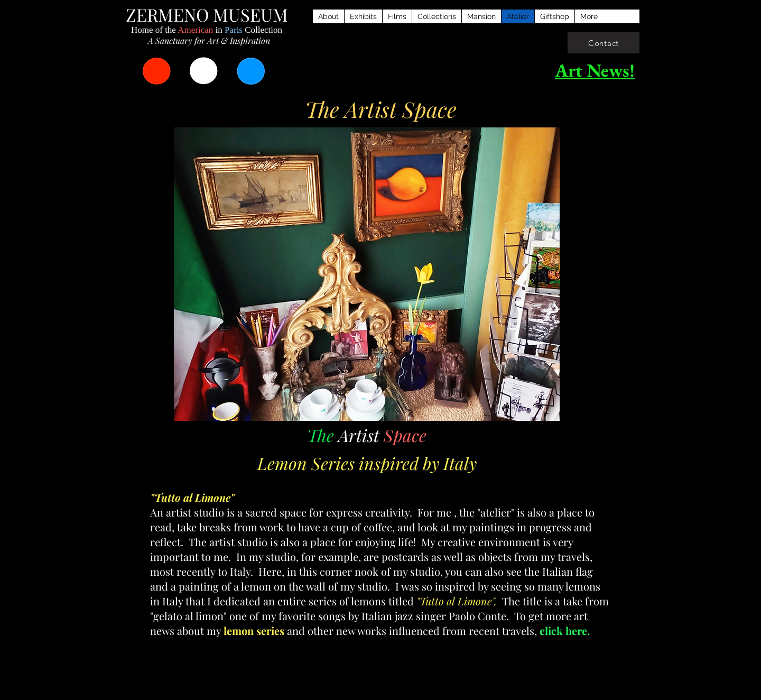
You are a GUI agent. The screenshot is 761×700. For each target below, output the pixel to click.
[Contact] (604, 43)
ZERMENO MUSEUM (207, 14)
